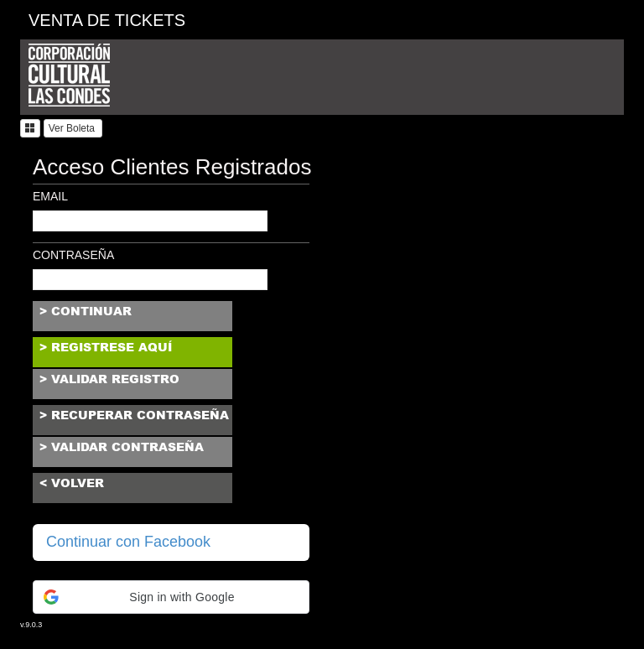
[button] (30, 128)
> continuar (86, 311)
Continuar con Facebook (128, 542)
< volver (72, 483)
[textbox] (150, 221)
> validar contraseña (122, 447)
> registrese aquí (106, 347)
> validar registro (109, 379)
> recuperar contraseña (134, 415)
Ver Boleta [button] (73, 128)
